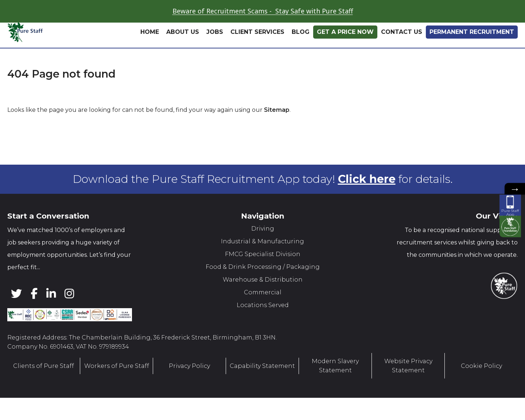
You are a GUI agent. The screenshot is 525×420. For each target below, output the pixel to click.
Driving (263, 229)
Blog (301, 32)
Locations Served (263, 305)
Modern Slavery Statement (335, 366)
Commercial (263, 292)
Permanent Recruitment (472, 32)
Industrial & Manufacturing (262, 241)
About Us (183, 32)
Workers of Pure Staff (117, 366)
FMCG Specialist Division (263, 254)
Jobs (215, 32)
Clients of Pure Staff (44, 366)
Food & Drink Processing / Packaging (263, 267)
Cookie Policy (481, 366)
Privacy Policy (189, 366)
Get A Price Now (345, 32)
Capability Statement (262, 366)
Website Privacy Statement (408, 366)
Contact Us (402, 32)
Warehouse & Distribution (263, 280)
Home (150, 32)
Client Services (257, 32)
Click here (367, 179)
